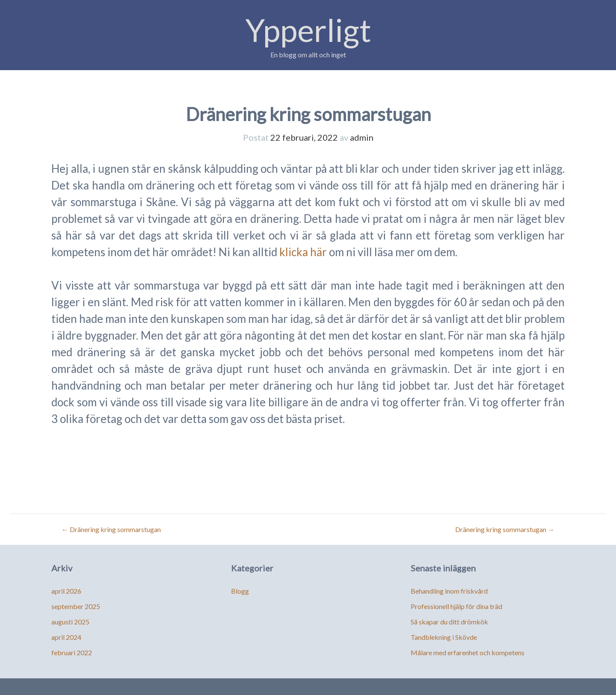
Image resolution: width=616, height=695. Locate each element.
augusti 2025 (70, 622)
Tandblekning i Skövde (444, 637)
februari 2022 (72, 652)
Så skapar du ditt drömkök (449, 622)
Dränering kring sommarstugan (111, 529)
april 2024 (66, 637)
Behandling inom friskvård (449, 591)
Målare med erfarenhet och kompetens (468, 652)
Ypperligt (308, 30)
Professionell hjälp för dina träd (456, 606)
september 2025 (76, 606)
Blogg (240, 591)
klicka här (303, 252)
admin (362, 137)
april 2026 (66, 591)
